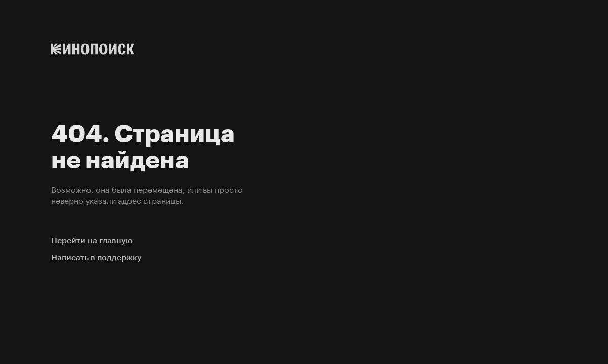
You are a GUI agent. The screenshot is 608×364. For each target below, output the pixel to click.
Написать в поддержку (96, 258)
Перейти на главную (92, 240)
